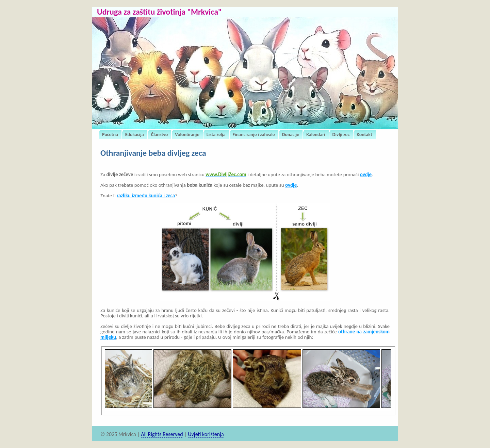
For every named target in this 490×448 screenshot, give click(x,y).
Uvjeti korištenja (206, 434)
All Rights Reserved (162, 434)
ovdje (366, 175)
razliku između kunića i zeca (146, 196)
